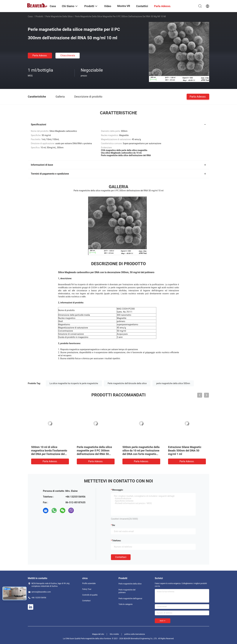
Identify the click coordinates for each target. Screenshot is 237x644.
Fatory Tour (87, 589)
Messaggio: (118, 490)
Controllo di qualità (90, 595)
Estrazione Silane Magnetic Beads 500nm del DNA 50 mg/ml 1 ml (185, 450)
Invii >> (163, 621)
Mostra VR (124, 6)
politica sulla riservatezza (135, 634)
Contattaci (121, 557)
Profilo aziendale (89, 583)
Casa (30, 16)
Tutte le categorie (126, 604)
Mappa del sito (98, 634)
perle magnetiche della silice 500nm (173, 383)
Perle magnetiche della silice (59, 16)
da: (114, 525)
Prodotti (39, 16)
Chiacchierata (68, 55)
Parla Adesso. (40, 55)
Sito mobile (114, 634)
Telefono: (117, 541)
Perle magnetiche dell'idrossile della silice (127, 383)
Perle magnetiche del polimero (127, 591)
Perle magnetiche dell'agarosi (130, 599)
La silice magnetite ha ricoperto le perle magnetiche (74, 383)
